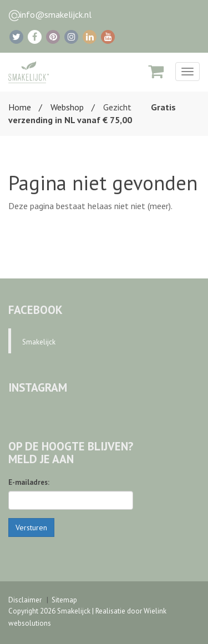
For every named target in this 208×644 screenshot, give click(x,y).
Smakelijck (39, 342)
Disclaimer (25, 600)
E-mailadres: (29, 482)
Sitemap (64, 600)
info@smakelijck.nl (56, 14)
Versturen (31, 528)
